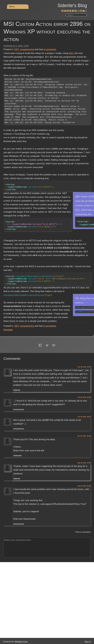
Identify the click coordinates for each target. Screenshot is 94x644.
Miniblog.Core (21, 642)
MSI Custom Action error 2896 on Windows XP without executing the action (47, 31)
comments (50, 49)
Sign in (88, 642)
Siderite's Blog (72, 5)
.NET (16, 49)
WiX (71, 53)
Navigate (8, 330)
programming (27, 49)
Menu (12, 7)
